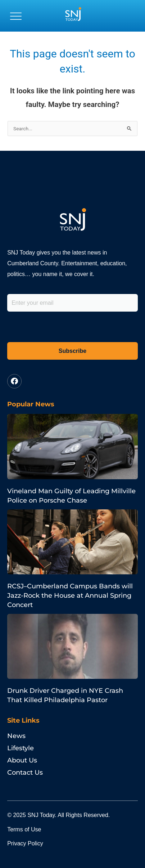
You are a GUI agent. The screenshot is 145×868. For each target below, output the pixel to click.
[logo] (73, 16)
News (16, 736)
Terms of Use (24, 829)
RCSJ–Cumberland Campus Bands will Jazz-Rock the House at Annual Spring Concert (70, 596)
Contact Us (25, 773)
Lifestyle (21, 748)
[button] (16, 16)
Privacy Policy (25, 843)
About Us (22, 760)
